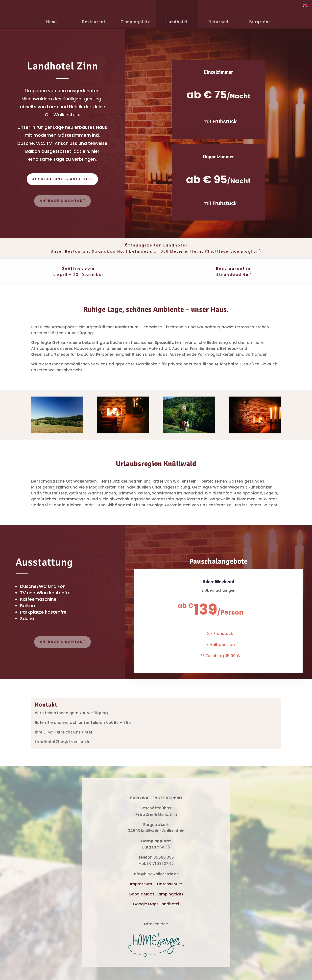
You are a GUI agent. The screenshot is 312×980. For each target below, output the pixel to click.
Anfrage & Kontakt (62, 201)
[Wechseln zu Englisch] (305, 5)
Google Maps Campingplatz (156, 894)
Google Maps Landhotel (156, 904)
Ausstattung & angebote (62, 179)
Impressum (141, 884)
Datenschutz (170, 884)
